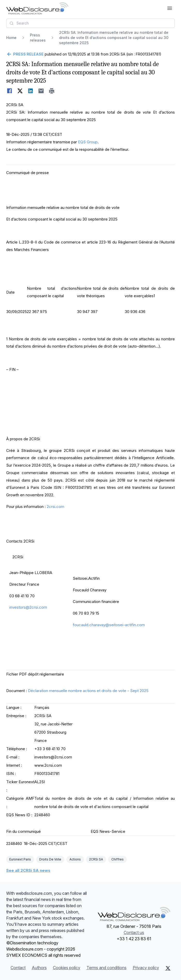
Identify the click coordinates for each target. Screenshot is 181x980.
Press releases (38, 38)
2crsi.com (56, 507)
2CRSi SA (96, 859)
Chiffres (117, 859)
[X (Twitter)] (168, 968)
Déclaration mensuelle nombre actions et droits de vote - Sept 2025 (88, 691)
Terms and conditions (107, 968)
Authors (39, 968)
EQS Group (88, 142)
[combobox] (91, 23)
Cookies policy (67, 968)
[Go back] (25, 54)
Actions (75, 859)
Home (11, 38)
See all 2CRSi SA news (28, 870)
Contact (18, 968)
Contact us (134, 932)
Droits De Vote (50, 859)
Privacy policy (146, 968)
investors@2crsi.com (28, 607)
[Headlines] (37, 8)
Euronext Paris (20, 859)
